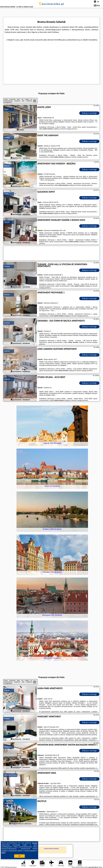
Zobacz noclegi (89, 113)
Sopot (6, 109)
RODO (3, 853)
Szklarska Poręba (10, 775)
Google (35, 843)
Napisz (101, 867)
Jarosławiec (8, 803)
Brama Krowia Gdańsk (51, 849)
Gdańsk (7, 137)
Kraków (7, 690)
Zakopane (8, 747)
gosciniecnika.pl (51, 4)
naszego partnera (71, 129)
